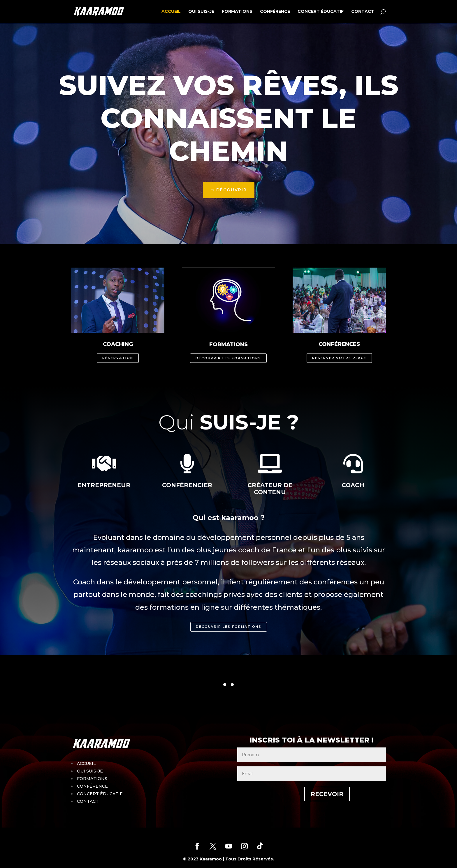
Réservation (118, 358)
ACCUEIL (171, 12)
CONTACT (363, 12)
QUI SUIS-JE (201, 12)
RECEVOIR (311, 794)
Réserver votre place (339, 358)
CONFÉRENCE (275, 12)
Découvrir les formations (228, 358)
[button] (225, 685)
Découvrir (232, 190)
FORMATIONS (237, 12)
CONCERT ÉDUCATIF (321, 12)
